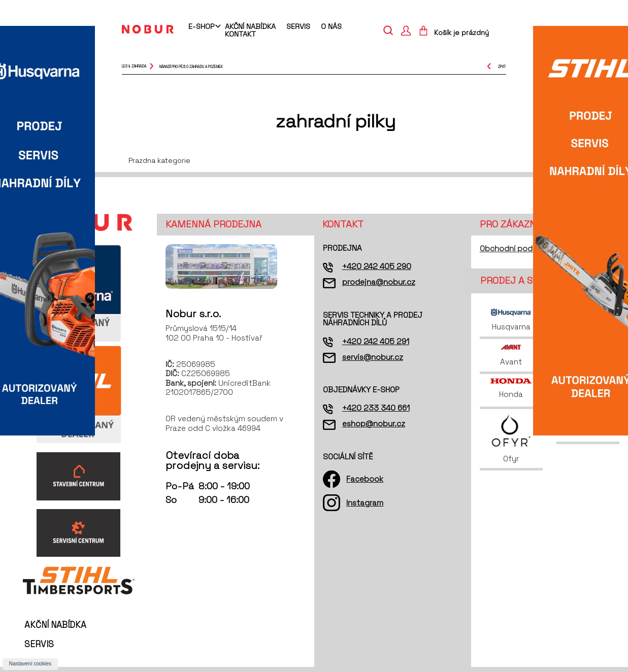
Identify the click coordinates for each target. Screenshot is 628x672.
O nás (331, 26)
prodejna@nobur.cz (379, 282)
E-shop (201, 27)
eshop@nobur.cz (374, 424)
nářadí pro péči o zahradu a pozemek (191, 66)
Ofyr (511, 438)
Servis (298, 26)
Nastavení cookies (30, 664)
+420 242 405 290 (377, 266)
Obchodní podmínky (517, 248)
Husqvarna (511, 320)
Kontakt (240, 34)
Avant (511, 355)
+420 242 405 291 (376, 341)
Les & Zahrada (134, 66)
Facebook (365, 479)
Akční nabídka (250, 26)
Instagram (365, 503)
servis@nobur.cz (373, 357)
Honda (511, 389)
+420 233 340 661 (376, 408)
